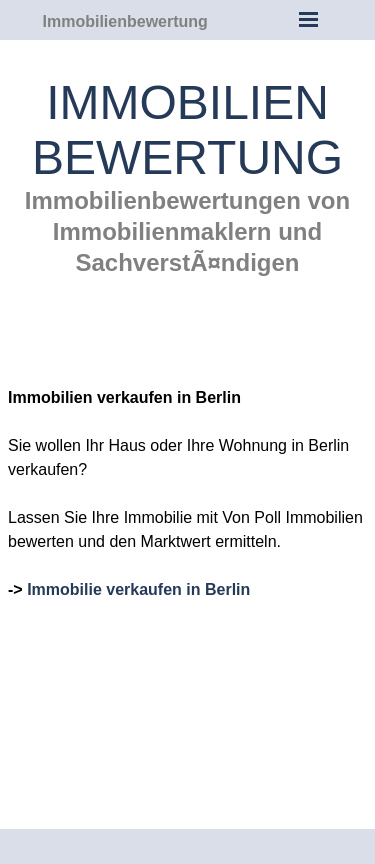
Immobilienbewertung (125, 21)
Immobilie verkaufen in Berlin (138, 589)
